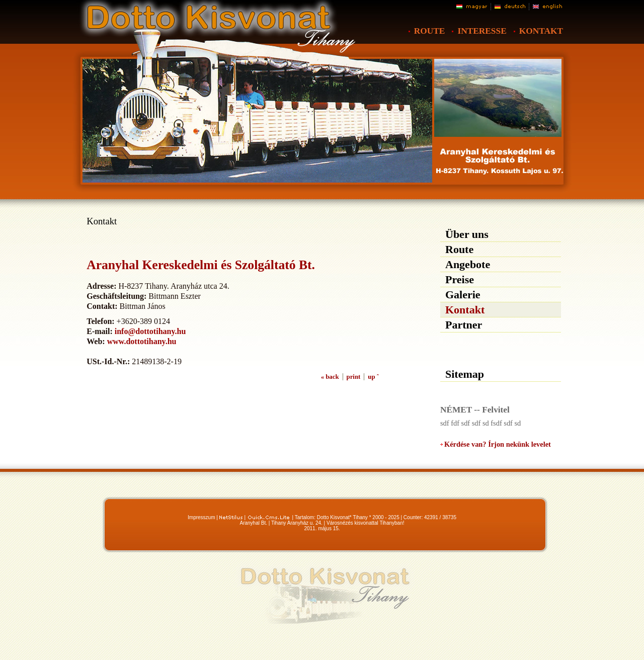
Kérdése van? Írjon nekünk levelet (498, 444)
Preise (460, 279)
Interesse (482, 31)
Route (430, 31)
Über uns (467, 234)
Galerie (463, 295)
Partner (464, 325)
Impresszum (201, 517)
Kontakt (541, 31)
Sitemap (465, 374)
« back (330, 377)
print (354, 377)
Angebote (468, 264)
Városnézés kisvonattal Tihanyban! (366, 523)
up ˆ (373, 377)
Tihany (360, 517)
